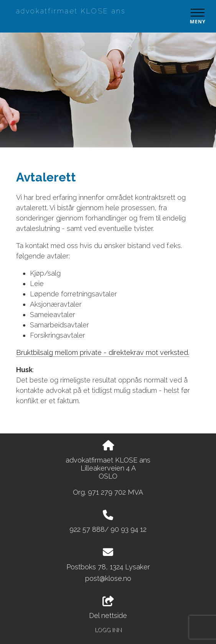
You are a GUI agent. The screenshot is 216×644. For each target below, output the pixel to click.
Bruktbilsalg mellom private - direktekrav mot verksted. (103, 352)
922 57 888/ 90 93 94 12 (108, 529)
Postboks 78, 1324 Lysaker (108, 567)
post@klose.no (108, 578)
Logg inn (108, 630)
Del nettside (108, 608)
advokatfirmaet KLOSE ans (71, 11)
